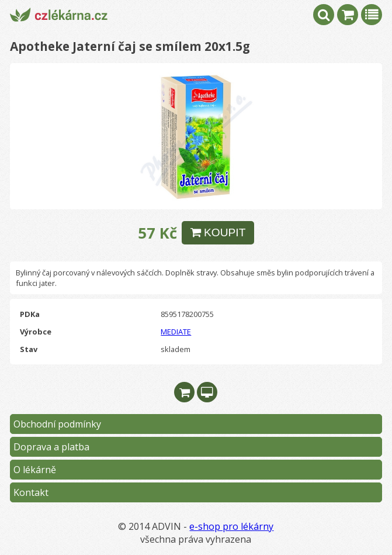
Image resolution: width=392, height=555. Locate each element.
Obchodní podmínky (57, 424)
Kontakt (31, 492)
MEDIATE (176, 332)
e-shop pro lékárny (231, 526)
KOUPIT (218, 232)
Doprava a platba (51, 447)
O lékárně (35, 470)
